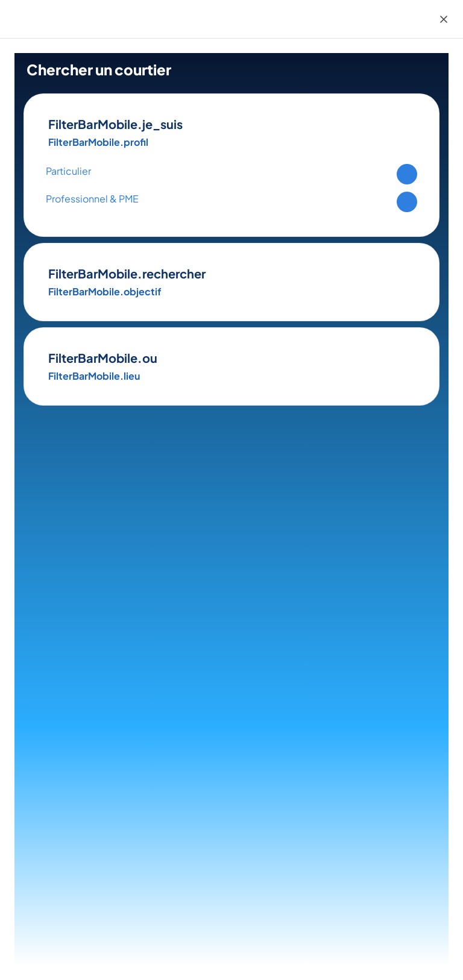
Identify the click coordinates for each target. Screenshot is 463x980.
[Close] (444, 19)
